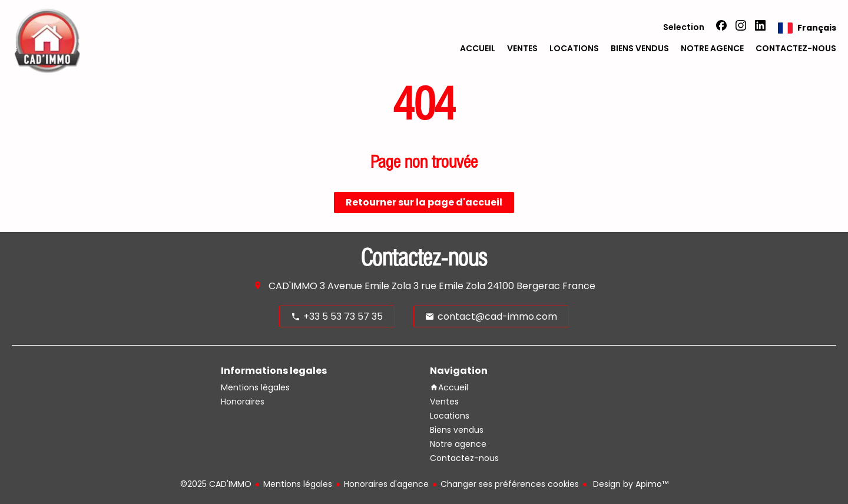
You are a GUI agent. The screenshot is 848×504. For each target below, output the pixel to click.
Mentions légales (298, 484)
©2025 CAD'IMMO (216, 484)
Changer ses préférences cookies (510, 484)
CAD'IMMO (293, 286)
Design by (630, 484)
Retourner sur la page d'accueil (424, 202)
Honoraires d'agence (386, 484)
